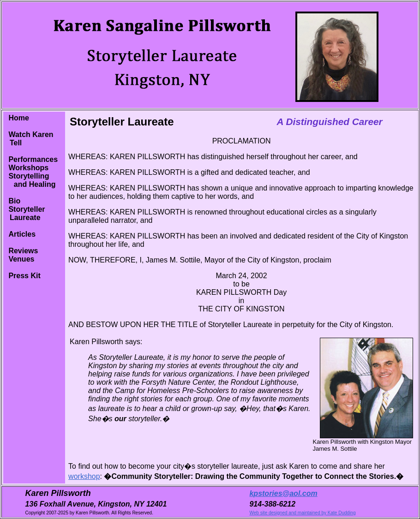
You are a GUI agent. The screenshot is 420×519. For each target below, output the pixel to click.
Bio (14, 201)
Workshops (28, 168)
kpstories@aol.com (283, 493)
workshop (84, 476)
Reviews (23, 251)
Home (18, 118)
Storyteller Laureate (25, 213)
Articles (22, 234)
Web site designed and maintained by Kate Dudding (302, 513)
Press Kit (24, 276)
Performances (33, 159)
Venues (21, 259)
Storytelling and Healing (30, 180)
